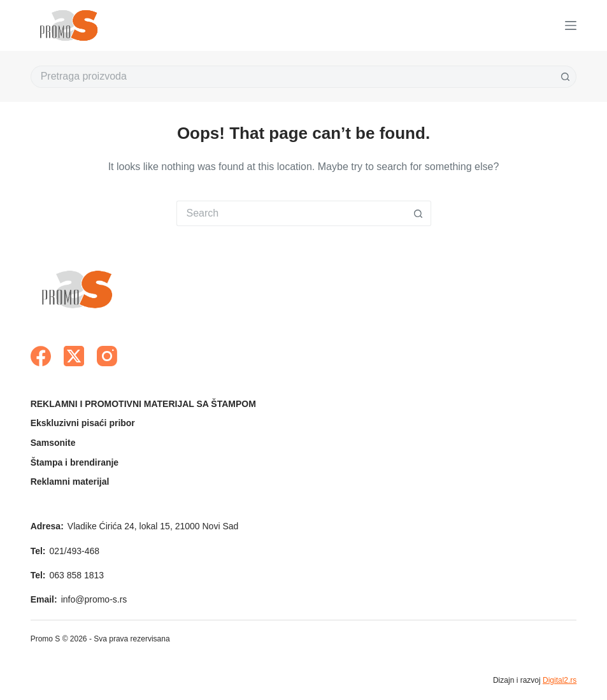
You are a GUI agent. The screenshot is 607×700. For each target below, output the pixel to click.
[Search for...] (293, 77)
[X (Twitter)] (74, 356)
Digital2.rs (560, 680)
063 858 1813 (77, 575)
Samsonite (53, 443)
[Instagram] (107, 356)
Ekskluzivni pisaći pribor (83, 423)
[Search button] (565, 77)
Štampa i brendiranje (75, 462)
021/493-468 (75, 551)
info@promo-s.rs (94, 599)
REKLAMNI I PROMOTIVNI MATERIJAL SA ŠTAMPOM (143, 404)
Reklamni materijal (70, 482)
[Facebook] (41, 356)
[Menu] (571, 25)
